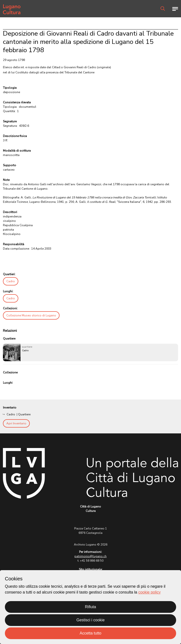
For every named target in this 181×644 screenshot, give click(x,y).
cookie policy (150, 592)
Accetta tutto (91, 633)
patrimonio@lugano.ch (90, 556)
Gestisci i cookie (90, 620)
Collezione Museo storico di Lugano (31, 315)
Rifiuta (90, 607)
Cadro (11, 281)
